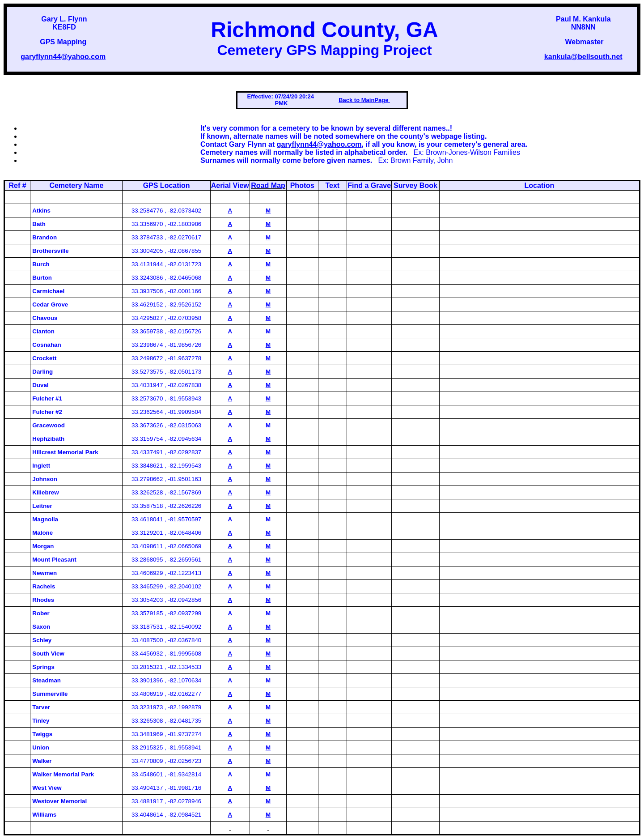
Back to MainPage (364, 100)
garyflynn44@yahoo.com (63, 57)
